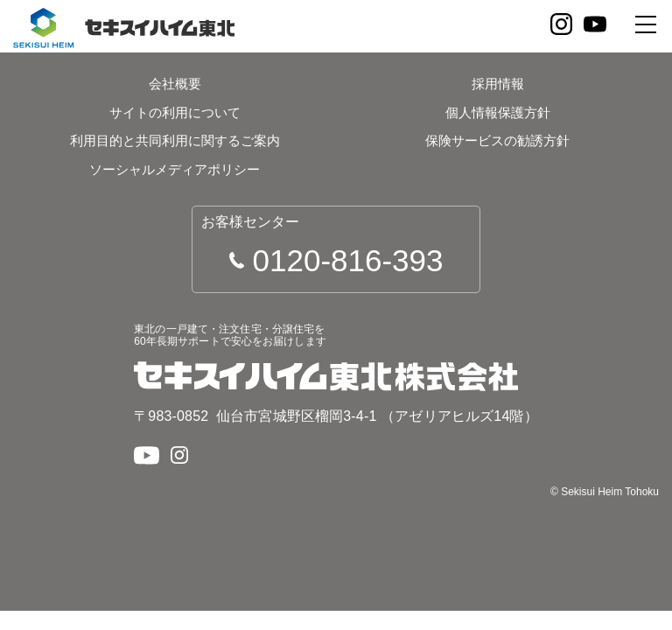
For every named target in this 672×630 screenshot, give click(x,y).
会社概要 (175, 84)
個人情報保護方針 (498, 112)
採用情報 (498, 84)
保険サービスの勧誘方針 (497, 140)
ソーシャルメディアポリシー (175, 169)
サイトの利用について (175, 112)
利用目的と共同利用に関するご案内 (175, 140)
